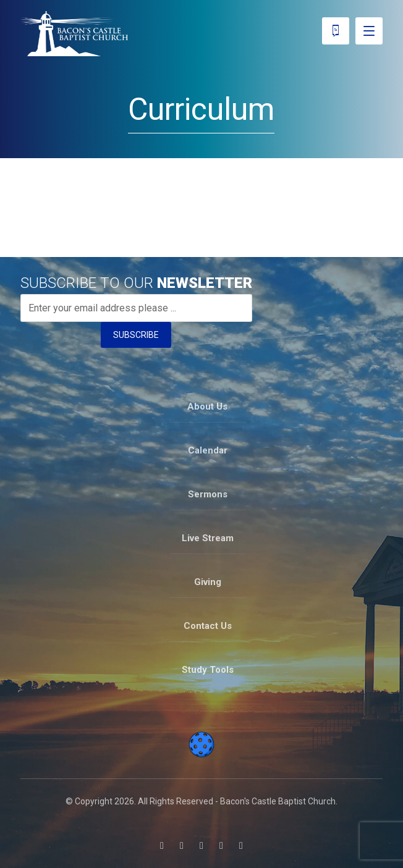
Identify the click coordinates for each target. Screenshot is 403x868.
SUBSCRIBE (136, 335)
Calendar (208, 450)
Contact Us (208, 626)
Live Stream (208, 538)
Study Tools (208, 670)
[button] (162, 846)
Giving (208, 582)
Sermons (208, 494)
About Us (207, 407)
